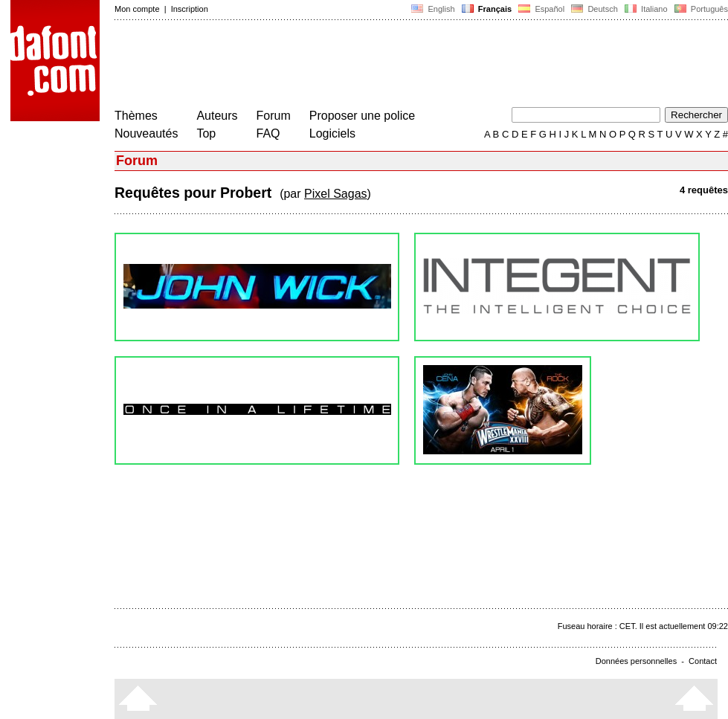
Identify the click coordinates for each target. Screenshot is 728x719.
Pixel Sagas (336, 194)
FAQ (268, 133)
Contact (703, 661)
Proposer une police (362, 116)
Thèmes (136, 116)
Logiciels (332, 133)
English (433, 9)
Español (541, 9)
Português (700, 9)
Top (206, 133)
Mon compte (137, 9)
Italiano (646, 9)
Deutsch (595, 9)
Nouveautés (146, 133)
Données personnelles (636, 661)
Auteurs (217, 116)
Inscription (190, 9)
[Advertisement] (385, 65)
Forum (274, 116)
